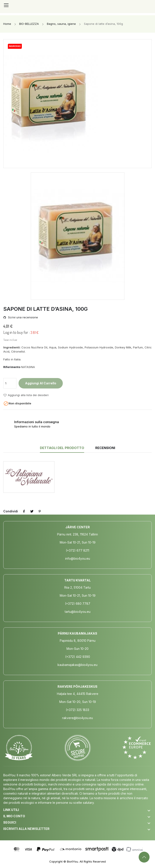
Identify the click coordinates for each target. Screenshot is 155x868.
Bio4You (72, 861)
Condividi (24, 511)
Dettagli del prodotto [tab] (62, 448)
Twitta (32, 511)
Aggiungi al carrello (41, 383)
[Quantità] (10, 383)
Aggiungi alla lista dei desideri (26, 395)
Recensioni (105, 448)
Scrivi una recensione (23, 317)
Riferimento (12, 367)
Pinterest (40, 511)
